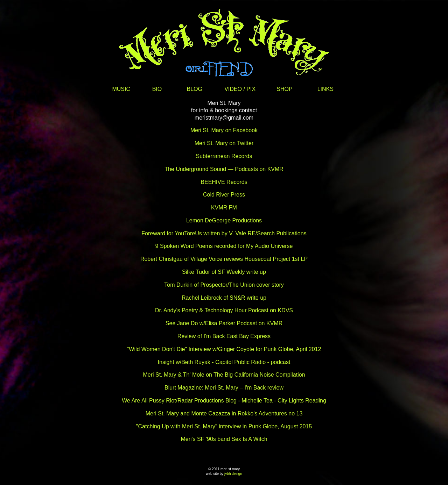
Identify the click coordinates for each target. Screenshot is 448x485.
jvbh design (233, 474)
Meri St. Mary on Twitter (224, 143)
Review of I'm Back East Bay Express (224, 336)
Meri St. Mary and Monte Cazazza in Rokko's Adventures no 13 (224, 413)
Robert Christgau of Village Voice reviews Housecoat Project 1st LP (224, 259)
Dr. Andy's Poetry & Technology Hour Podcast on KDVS (224, 310)
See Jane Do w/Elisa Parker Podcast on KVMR (224, 323)
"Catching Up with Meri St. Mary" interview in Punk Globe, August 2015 (224, 426)
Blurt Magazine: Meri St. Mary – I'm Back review (224, 388)
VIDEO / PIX (240, 89)
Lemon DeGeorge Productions (224, 220)
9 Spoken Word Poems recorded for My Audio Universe (224, 246)
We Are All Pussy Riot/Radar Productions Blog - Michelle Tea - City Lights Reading (224, 401)
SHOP (284, 89)
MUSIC (121, 89)
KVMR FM (224, 208)
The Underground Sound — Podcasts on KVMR (224, 169)
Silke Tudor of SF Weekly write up (224, 272)
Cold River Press (224, 195)
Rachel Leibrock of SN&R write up (224, 298)
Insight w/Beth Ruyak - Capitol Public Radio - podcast (224, 362)
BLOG (195, 89)
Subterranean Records (224, 156)
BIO (157, 89)
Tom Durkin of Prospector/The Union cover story (224, 285)
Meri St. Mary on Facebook (224, 130)
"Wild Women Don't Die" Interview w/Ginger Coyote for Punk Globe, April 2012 (224, 349)
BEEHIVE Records (224, 182)
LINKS (325, 89)
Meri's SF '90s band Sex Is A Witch (224, 439)
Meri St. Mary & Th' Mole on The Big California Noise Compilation (224, 375)
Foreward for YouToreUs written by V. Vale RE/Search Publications (224, 233)
